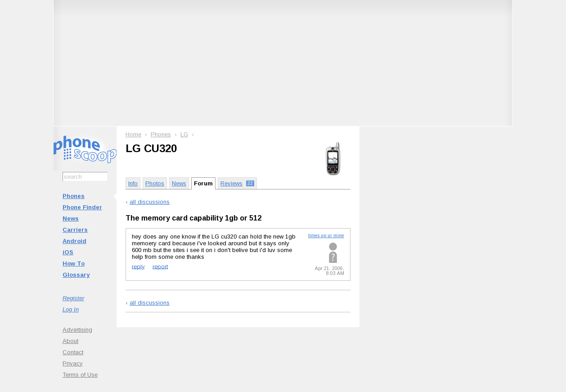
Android (74, 241)
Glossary (76, 275)
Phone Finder (82, 207)
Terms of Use (80, 375)
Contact (73, 352)
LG (184, 134)
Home (133, 134)
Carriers (75, 230)
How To (74, 264)
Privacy (73, 363)
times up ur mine (326, 236)
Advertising (77, 330)
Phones (74, 196)
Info (133, 183)
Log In (71, 309)
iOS (68, 252)
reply (138, 266)
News (71, 219)
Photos (155, 183)
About (70, 341)
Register (73, 298)
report (160, 266)
